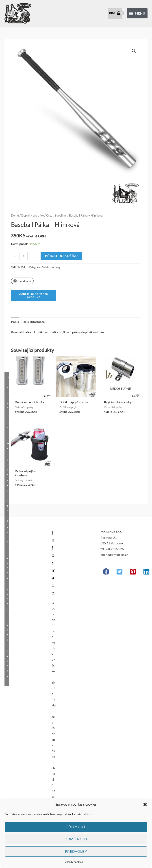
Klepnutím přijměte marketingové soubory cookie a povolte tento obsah (8, 529)
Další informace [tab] (34, 322)
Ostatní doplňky (56, 216)
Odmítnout (76, 839)
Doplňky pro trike (33, 216)
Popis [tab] (15, 322)
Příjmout (76, 827)
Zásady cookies (74, 862)
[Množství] (24, 256)
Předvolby (76, 851)
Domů (15, 216)
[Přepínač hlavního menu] (137, 13)
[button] (145, 804)
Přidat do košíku (61, 256)
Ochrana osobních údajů (54, 757)
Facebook (22, 281)
